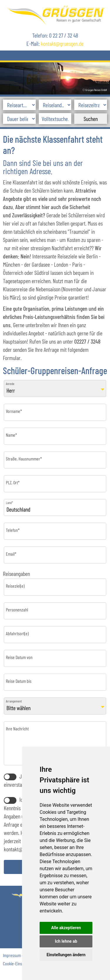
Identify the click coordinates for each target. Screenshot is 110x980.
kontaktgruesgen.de (62, 43)
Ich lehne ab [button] (66, 941)
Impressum (12, 955)
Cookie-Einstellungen (20, 963)
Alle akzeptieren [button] (66, 928)
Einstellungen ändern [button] (66, 955)
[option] (55, 77)
